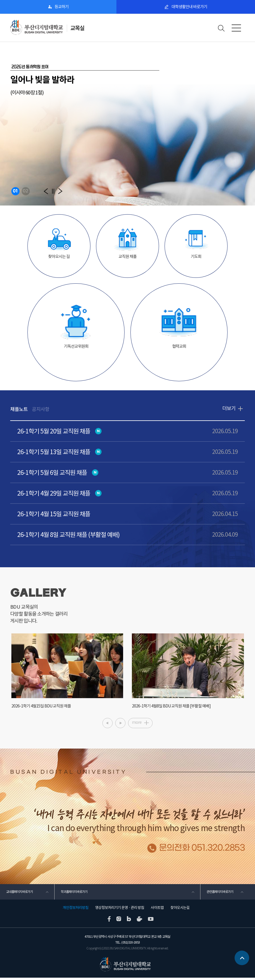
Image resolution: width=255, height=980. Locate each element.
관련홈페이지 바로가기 (220, 894)
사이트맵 (157, 910)
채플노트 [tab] (19, 409)
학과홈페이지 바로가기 (74, 894)
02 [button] (26, 191)
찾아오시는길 (180, 910)
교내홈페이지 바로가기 (19, 894)
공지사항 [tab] (41, 409)
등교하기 (62, 7)
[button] (46, 191)
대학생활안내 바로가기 (189, 7)
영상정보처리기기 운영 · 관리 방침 (120, 910)
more (137, 724)
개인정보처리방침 (76, 910)
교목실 (78, 28)
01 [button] (15, 191)
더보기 (229, 409)
